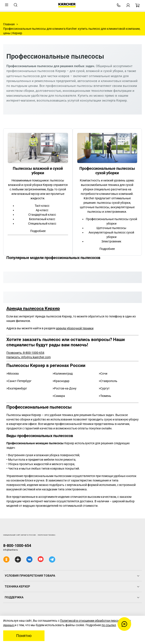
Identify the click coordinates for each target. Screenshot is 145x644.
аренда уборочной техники (75, 328)
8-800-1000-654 (17, 546)
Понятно (24, 636)
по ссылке (109, 625)
